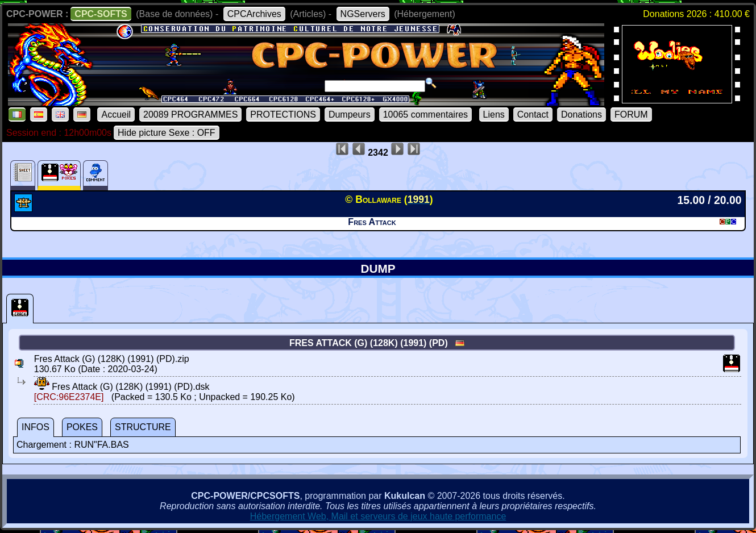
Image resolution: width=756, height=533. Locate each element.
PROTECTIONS (283, 114)
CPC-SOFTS (101, 14)
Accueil (116, 114)
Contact (533, 114)
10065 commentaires (425, 114)
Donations (581, 114)
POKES (82, 427)
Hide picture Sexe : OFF (167, 133)
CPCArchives (254, 14)
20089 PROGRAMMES (190, 114)
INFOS (36, 427)
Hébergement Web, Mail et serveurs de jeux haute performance (378, 516)
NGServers (363, 14)
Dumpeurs (350, 114)
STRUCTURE (143, 427)
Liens (494, 114)
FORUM (631, 114)
